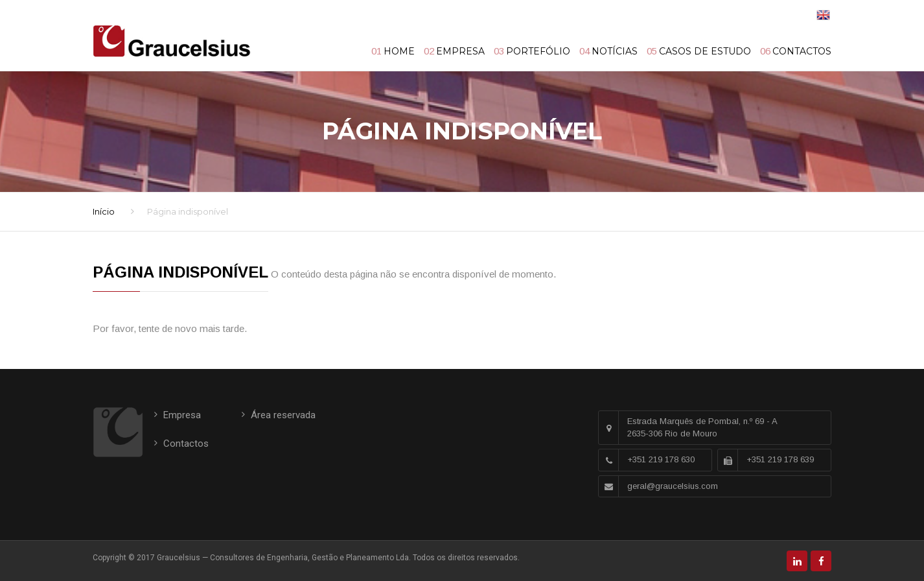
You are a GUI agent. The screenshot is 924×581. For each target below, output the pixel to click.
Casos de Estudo (705, 51)
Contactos (802, 51)
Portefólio (538, 51)
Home (399, 51)
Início (104, 211)
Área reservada (283, 415)
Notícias (615, 51)
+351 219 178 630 (661, 459)
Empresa (460, 51)
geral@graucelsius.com (673, 486)
